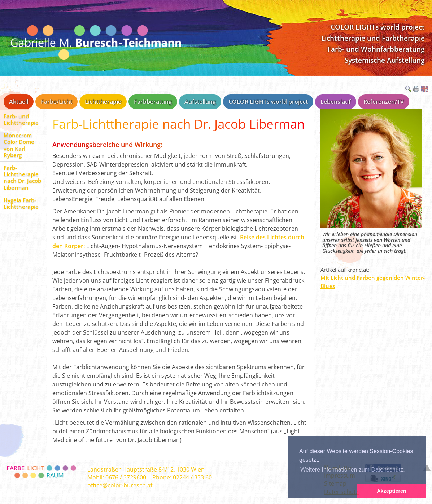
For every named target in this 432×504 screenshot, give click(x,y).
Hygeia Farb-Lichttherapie (21, 203)
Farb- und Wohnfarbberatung (376, 49)
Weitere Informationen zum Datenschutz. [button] (353, 470)
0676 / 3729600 (126, 477)
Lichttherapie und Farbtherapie (373, 38)
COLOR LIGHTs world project (378, 27)
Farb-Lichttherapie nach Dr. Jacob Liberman (22, 178)
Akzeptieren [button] (392, 491)
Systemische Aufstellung (385, 60)
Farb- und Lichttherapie (21, 119)
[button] (322, 491)
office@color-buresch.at (120, 485)
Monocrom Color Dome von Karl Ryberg (19, 145)
